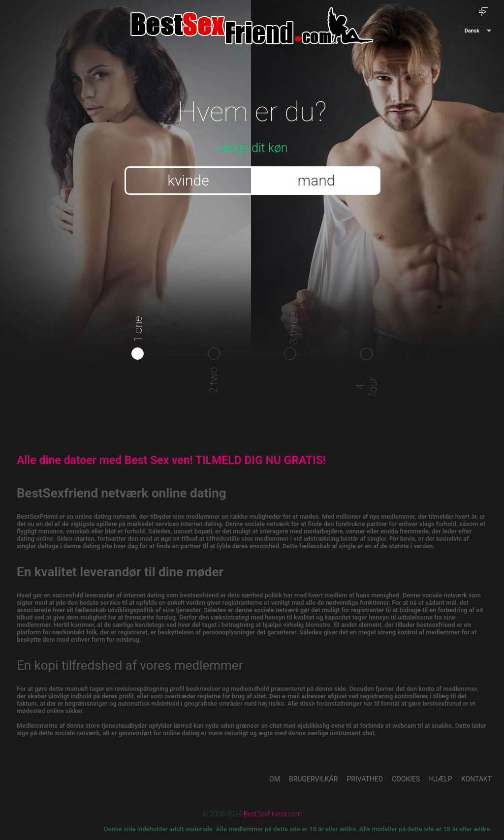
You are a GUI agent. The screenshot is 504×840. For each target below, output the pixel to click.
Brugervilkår (313, 779)
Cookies (406, 779)
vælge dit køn (252, 122)
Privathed (365, 779)
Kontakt (476, 779)
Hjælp (441, 779)
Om (275, 779)
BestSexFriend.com (273, 814)
